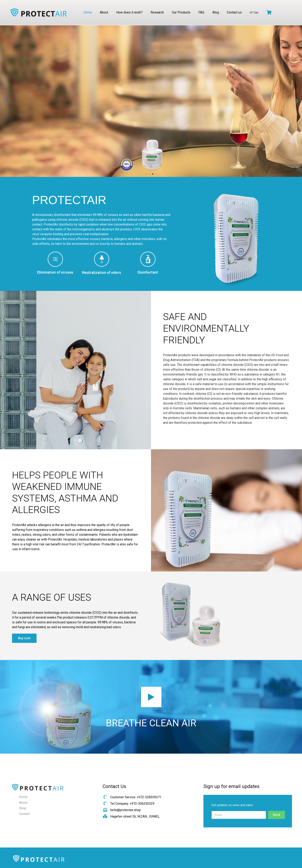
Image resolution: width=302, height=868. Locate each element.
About (104, 12)
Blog (216, 12)
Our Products (181, 12)
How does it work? (129, 12)
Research (157, 12)
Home (88, 12)
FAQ (201, 12)
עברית (254, 12)
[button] (146, 174)
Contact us (234, 12)
